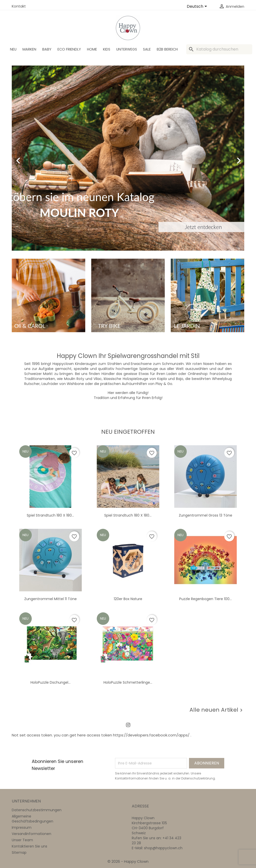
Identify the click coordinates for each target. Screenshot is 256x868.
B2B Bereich (167, 49)
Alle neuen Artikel (217, 710)
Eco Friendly (69, 49)
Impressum (22, 827)
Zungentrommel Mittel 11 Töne (50, 599)
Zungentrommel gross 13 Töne (205, 515)
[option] (128, 158)
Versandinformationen (31, 834)
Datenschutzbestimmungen (37, 810)
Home (92, 49)
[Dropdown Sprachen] (198, 7)
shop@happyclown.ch (163, 848)
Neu (13, 49)
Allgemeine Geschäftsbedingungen (32, 819)
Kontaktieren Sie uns (29, 846)
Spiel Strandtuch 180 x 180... (50, 515)
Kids (107, 49)
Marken (29, 49)
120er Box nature (128, 599)
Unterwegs (127, 49)
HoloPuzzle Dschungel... (50, 682)
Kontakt (19, 6)
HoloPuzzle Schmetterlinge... (128, 682)
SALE (147, 49)
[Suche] (219, 49)
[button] (29, 158)
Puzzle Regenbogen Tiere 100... (205, 599)
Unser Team (22, 840)
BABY (47, 49)
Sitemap (19, 852)
